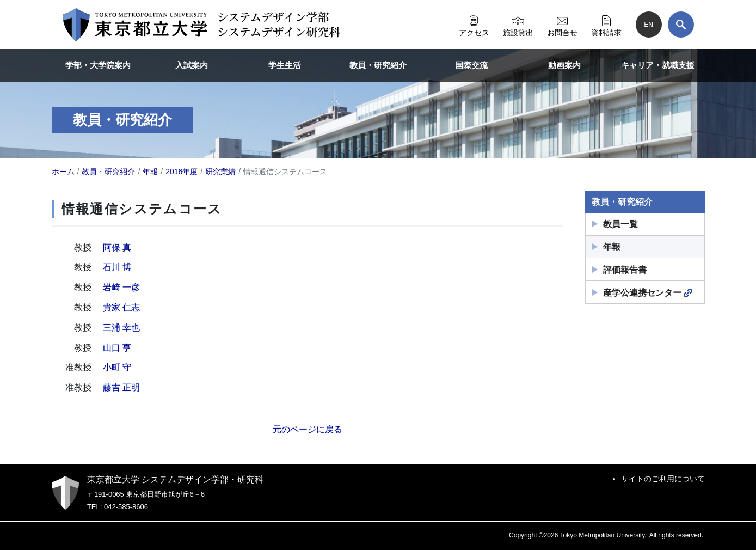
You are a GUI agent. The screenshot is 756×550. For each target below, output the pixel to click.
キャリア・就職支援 (658, 65)
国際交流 (471, 65)
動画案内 (564, 65)
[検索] (681, 25)
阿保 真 (117, 248)
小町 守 (117, 367)
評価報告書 (625, 270)
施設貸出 (518, 25)
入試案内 (192, 65)
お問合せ (562, 25)
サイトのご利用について (663, 479)
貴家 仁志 (121, 307)
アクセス (474, 25)
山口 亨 (117, 348)
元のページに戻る (308, 429)
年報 (612, 247)
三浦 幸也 (121, 328)
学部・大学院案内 (98, 65)
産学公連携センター (648, 293)
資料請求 (606, 25)
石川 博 (117, 267)
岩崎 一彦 (121, 287)
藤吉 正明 (121, 387)
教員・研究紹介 (378, 65)
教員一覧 (620, 224)
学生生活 (285, 65)
